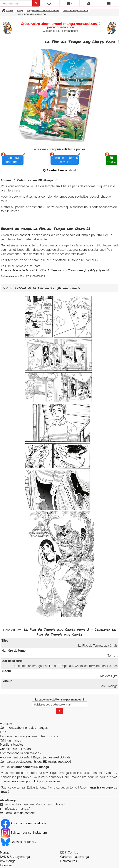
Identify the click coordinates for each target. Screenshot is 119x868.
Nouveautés (69, 861)
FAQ (3, 732)
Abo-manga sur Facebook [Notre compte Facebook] (23, 823)
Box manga (8, 861)
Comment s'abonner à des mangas (24, 728)
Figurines (6, 865)
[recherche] (16, 3)
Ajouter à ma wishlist (60, 170)
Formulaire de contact (20, 813)
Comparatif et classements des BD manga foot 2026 (36, 762)
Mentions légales (12, 745)
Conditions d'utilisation (15, 749)
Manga (5, 852)
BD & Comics (69, 852)
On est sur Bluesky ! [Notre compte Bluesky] (19, 842)
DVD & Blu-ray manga (15, 857)
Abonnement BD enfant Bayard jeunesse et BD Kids (35, 757)
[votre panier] (69, 3)
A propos (6, 723)
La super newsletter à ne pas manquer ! (60, 706)
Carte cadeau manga (75, 857)
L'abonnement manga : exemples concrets (29, 736)
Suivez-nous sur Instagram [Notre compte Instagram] (24, 833)
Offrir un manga (11, 741)
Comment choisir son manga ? (21, 753)
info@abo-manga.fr (18, 809)
